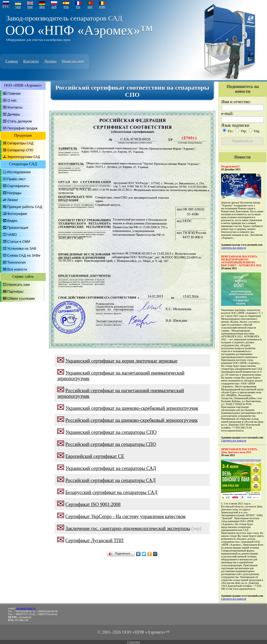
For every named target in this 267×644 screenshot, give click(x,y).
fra (78, 7)
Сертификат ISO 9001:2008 (93, 504)
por (90, 7)
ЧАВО (12, 235)
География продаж (23, 128)
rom (102, 7)
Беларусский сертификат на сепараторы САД (111, 492)
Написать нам (73, 61)
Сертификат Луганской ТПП (95, 541)
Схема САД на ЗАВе (24, 255)
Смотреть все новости (234, 248)
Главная (12, 61)
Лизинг (13, 200)
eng (30, 7)
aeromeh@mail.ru (26, 608)
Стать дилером (20, 121)
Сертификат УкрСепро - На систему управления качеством (125, 516)
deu (42, 7)
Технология (16, 262)
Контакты (31, 61)
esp (66, 7)
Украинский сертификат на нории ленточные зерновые (121, 361)
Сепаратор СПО (20, 150)
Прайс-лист (16, 179)
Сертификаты (18, 186)
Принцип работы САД (25, 207)
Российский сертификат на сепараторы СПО (111, 444)
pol (54, 7)
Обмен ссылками (21, 298)
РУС (6, 7)
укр (18, 7)
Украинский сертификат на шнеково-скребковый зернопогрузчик (132, 408)
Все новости (17, 269)
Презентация (18, 228)
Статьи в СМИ (19, 242)
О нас (12, 100)
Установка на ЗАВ (22, 248)
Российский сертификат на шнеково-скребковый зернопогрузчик (132, 420)
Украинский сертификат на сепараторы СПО (111, 432)
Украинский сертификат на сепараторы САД (111, 468)
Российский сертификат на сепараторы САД (111, 480)
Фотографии (17, 214)
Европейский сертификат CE (95, 456)
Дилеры (50, 61)
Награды (14, 193)
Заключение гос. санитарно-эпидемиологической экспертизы (128, 529)
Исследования (19, 172)
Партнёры (15, 292)
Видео (12, 221)
